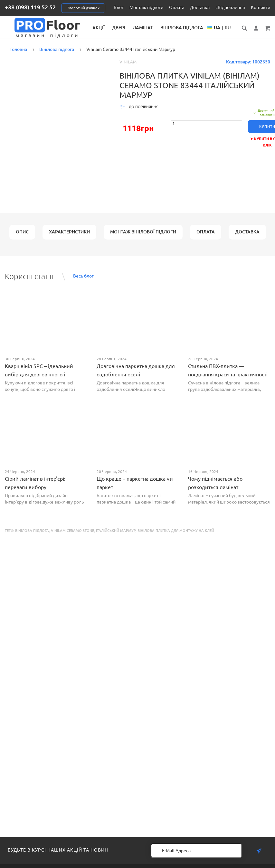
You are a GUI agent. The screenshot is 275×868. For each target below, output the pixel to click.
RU (237, 34)
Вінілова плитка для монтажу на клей (176, 536)
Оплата (177, 7)
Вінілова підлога (197, 28)
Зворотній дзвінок (83, 8)
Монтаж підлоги (146, 7)
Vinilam (128, 67)
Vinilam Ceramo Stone (72, 536)
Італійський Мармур (116, 536)
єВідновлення (230, 7)
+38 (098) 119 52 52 (30, 7)
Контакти (261, 7)
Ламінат (158, 28)
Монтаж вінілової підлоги (143, 237)
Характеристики (69, 237)
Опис (22, 237)
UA (226, 34)
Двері (134, 28)
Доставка (200, 7)
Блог (119, 7)
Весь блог (83, 282)
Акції (114, 28)
